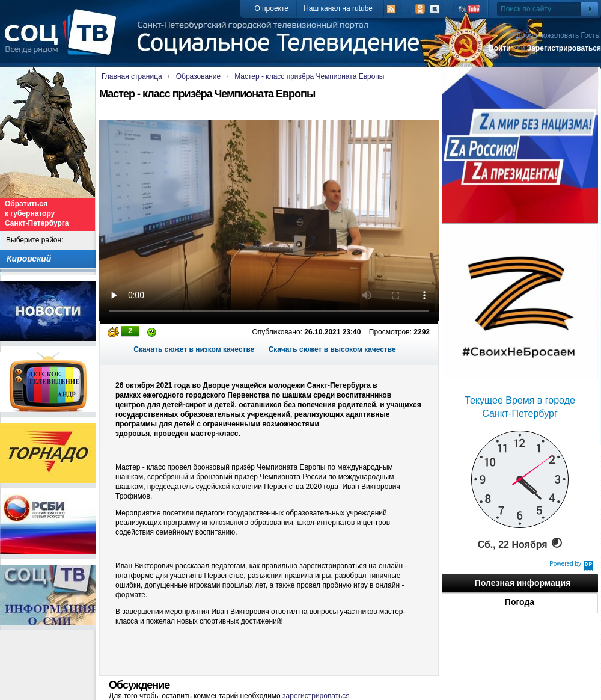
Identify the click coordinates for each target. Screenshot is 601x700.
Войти (500, 48)
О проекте (271, 8)
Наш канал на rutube (338, 8)
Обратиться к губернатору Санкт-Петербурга (37, 213)
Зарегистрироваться (564, 48)
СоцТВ (63, 40)
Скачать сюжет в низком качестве (194, 349)
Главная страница (132, 76)
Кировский (29, 259)
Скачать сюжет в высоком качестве (332, 349)
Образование (198, 76)
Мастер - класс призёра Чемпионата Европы (309, 76)
